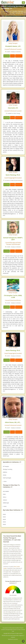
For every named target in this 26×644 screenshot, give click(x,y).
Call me (12, 56)
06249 (4, 519)
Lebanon (5, 500)
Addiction (5, 472)
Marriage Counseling (8, 469)
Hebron (5, 497)
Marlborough (6, 503)
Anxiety (5, 475)
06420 (4, 514)
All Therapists (6, 466)
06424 (4, 524)
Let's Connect (7, 56)
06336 (4, 522)
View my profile (19, 56)
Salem (4, 494)
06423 (4, 517)
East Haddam (6, 491)
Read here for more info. (13, 639)
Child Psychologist (7, 478)
